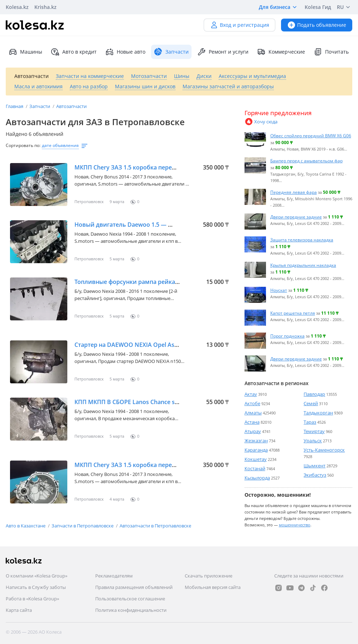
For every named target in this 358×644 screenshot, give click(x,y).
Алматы (253, 413)
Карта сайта (19, 610)
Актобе (252, 403)
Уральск (313, 441)
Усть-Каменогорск (324, 450)
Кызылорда (257, 478)
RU (345, 7)
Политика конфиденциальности (131, 610)
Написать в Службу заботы (36, 587)
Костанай (255, 468)
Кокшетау (256, 459)
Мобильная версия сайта (213, 587)
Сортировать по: (23, 145)
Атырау (253, 431)
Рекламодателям (114, 576)
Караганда (256, 450)
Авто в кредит (74, 52)
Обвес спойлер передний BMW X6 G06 (311, 136)
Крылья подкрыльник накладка (303, 265)
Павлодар (314, 394)
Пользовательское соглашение (130, 599)
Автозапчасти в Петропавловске (155, 526)
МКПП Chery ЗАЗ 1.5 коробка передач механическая (150, 167)
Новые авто (125, 52)
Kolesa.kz (17, 7)
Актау (251, 394)
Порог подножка (287, 336)
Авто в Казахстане (26, 526)
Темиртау (314, 431)
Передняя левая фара (294, 192)
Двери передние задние (296, 217)
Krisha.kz (45, 7)
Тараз (310, 422)
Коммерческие (281, 52)
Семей (311, 403)
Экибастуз (315, 475)
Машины (25, 52)
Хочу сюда (261, 122)
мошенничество (295, 525)
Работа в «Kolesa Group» (32, 599)
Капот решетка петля (293, 313)
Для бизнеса (279, 7)
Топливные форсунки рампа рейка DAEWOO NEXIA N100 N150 (164, 282)
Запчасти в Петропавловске (83, 526)
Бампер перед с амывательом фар (306, 161)
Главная (15, 106)
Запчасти (40, 106)
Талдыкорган (318, 413)
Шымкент (315, 466)
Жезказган (256, 441)
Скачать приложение (209, 576)
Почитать (331, 52)
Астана (252, 422)
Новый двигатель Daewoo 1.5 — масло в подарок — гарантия (163, 225)
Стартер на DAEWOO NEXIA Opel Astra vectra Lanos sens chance (164, 345)
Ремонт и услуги (223, 52)
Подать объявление (317, 25)
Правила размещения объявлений (134, 587)
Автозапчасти (71, 106)
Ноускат (279, 290)
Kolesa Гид (318, 7)
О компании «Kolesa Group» (37, 576)
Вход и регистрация (240, 25)
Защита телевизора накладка (302, 240)
